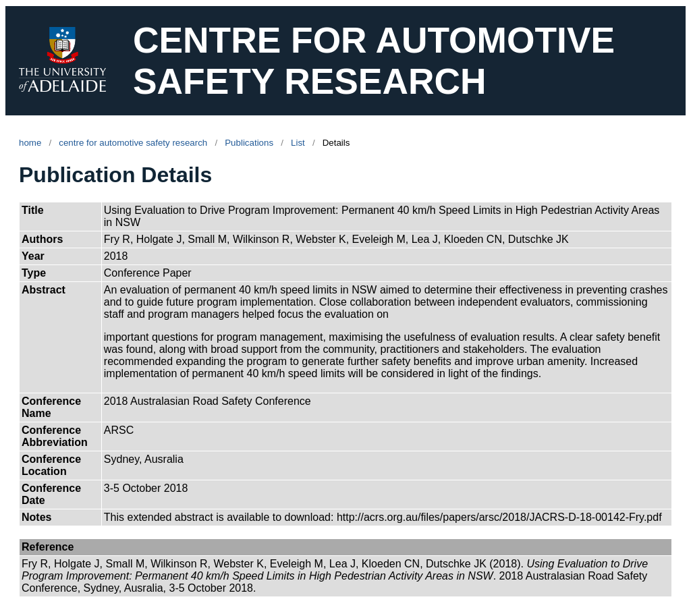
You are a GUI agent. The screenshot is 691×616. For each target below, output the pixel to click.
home (30, 143)
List (298, 143)
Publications (249, 143)
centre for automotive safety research (133, 143)
